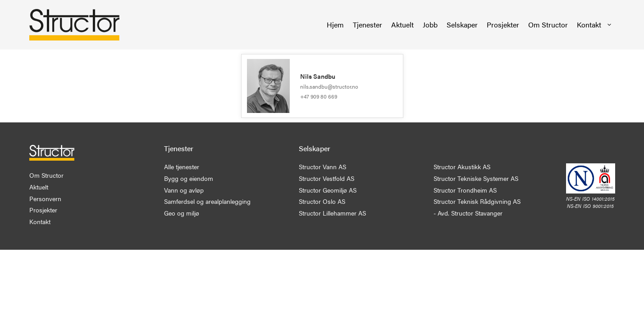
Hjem (335, 25)
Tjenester (368, 25)
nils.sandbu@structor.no (329, 86)
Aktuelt (402, 25)
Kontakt (595, 25)
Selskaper (462, 25)
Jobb (430, 25)
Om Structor (548, 25)
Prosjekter (503, 25)
